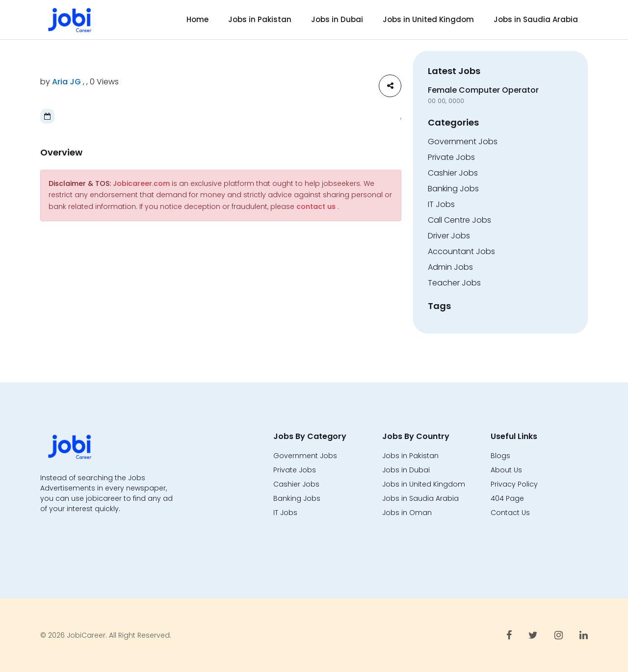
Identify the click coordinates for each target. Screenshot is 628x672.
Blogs (500, 456)
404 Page (507, 498)
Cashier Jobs (453, 173)
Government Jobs (463, 142)
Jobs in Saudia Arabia (536, 19)
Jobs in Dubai (337, 19)
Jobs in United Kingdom (428, 19)
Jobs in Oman (407, 513)
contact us (316, 207)
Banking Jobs (453, 189)
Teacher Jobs (454, 283)
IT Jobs (441, 204)
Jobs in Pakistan (260, 19)
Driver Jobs (449, 236)
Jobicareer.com (141, 183)
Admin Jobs (450, 267)
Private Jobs (451, 157)
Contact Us (510, 513)
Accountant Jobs (461, 251)
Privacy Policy (514, 484)
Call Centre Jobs (459, 220)
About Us (506, 470)
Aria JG (66, 82)
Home (197, 19)
